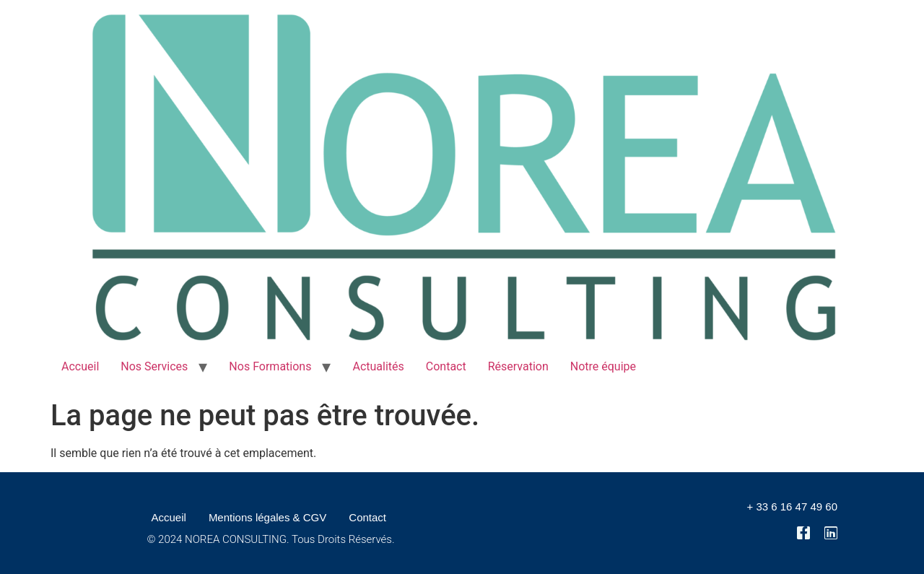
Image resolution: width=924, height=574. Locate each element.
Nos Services (154, 366)
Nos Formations (270, 366)
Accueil (80, 366)
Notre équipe (603, 366)
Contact (446, 366)
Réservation (518, 366)
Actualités (378, 366)
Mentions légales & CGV (267, 517)
